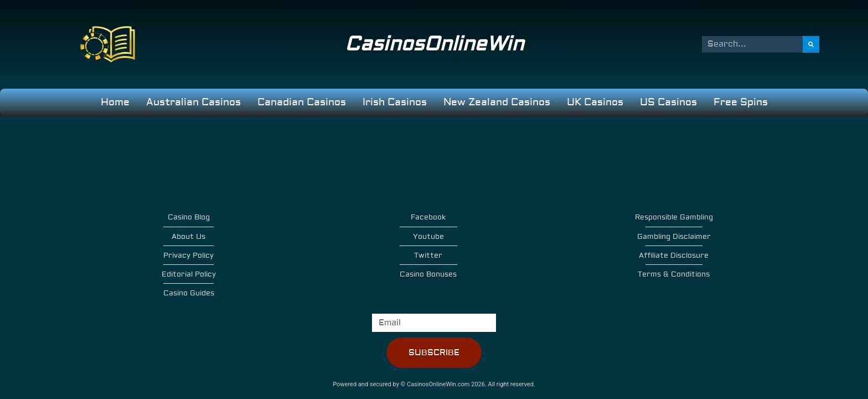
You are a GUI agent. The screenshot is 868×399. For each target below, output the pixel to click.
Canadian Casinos (302, 102)
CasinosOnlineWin (434, 44)
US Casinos (668, 102)
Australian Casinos (193, 102)
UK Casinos (595, 102)
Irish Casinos (395, 102)
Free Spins (741, 102)
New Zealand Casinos (497, 102)
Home (115, 102)
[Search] (812, 44)
